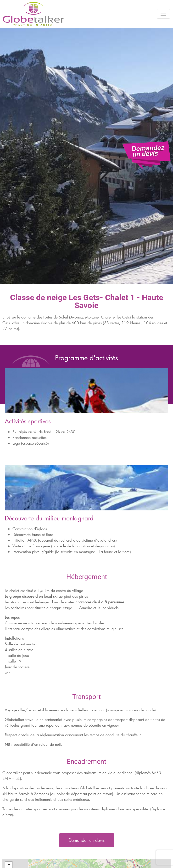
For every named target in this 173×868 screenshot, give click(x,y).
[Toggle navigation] (163, 14)
